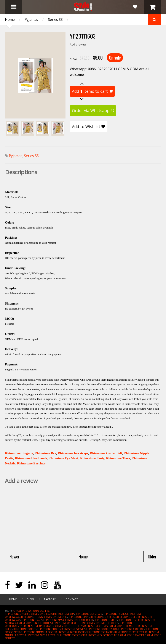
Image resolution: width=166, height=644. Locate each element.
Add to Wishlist (89, 127)
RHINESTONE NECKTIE (55, 617)
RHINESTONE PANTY (32, 620)
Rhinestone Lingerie (19, 453)
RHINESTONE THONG (31, 617)
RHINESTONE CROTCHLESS (69, 626)
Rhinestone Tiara (118, 458)
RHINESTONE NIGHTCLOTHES (102, 623)
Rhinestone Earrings (31, 463)
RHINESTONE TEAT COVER (71, 635)
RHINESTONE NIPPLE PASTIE (70, 632)
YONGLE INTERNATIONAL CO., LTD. (31, 611)
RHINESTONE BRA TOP (42, 614)
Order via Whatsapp (93, 110)
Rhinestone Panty (92, 458)
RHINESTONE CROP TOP (131, 629)
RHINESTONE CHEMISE (97, 626)
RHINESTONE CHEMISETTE (124, 626)
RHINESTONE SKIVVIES (73, 629)
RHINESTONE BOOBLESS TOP (102, 629)
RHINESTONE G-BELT (127, 617)
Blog (30, 599)
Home (10, 19)
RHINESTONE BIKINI (78, 617)
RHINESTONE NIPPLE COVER (40, 635)
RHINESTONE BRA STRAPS (89, 614)
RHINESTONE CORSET (25, 629)
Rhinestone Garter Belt (106, 453)
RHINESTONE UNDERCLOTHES (35, 623)
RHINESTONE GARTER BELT (79, 620)
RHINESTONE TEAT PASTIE (99, 632)
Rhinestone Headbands (31, 458)
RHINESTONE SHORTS (49, 629)
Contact (72, 599)
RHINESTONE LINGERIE (17, 614)
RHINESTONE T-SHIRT (129, 620)
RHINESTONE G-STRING (102, 617)
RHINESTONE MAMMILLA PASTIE (38, 632)
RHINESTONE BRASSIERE (133, 635)
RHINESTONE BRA (65, 614)
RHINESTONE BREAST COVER (129, 632)
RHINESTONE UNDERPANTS (39, 626)
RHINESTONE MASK (53, 620)
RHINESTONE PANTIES (115, 614)
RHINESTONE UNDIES (105, 620)
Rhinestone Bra (45, 453)
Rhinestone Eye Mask (63, 458)
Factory (50, 599)
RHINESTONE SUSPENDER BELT (102, 635)
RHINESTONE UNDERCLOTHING (69, 623)
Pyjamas (31, 19)
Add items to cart (92, 91)
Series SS (55, 19)
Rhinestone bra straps (73, 453)
